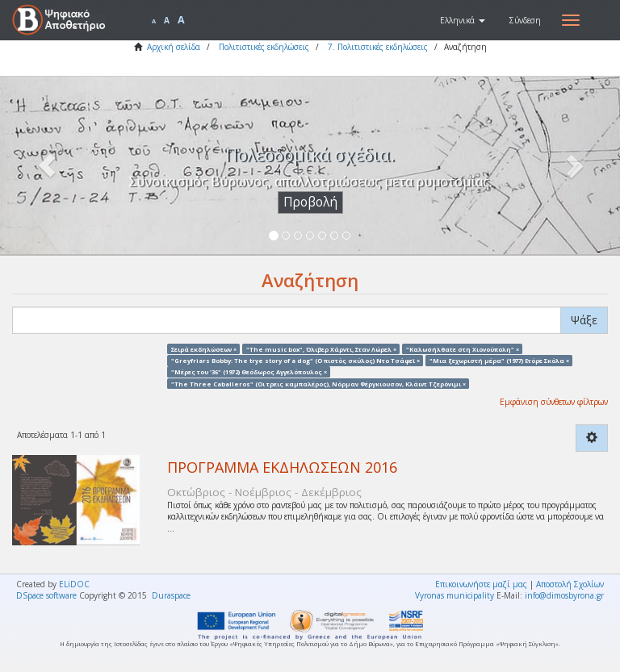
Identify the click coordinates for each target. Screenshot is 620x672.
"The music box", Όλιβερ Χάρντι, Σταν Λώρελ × (321, 349)
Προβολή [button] (310, 202)
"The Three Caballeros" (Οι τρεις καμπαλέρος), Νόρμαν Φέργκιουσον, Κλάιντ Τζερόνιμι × (318, 383)
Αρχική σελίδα (174, 47)
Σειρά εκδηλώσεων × (204, 349)
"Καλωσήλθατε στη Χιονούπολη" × (463, 349)
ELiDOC (74, 584)
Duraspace (171, 595)
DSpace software (46, 595)
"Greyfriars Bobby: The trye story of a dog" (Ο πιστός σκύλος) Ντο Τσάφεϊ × (295, 360)
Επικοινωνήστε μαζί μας (481, 584)
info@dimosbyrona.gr (564, 595)
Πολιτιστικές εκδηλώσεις (264, 47)
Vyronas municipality (455, 595)
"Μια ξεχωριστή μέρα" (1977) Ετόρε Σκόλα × (499, 360)
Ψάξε (584, 320)
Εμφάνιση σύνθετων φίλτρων (554, 402)
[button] (463, 20)
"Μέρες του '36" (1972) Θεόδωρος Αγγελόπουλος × (249, 372)
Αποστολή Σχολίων (570, 584)
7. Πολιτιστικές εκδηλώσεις (378, 47)
